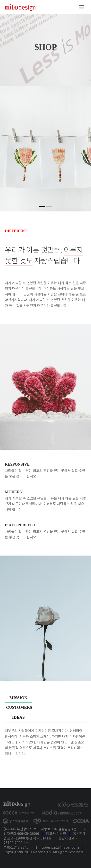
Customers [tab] (19, 707)
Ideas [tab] (18, 717)
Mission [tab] (18, 698)
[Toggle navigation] (82, 7)
